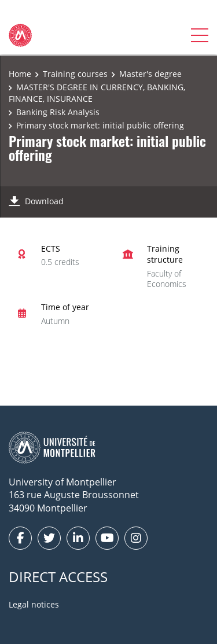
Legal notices (34, 604)
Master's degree (150, 74)
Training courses (75, 74)
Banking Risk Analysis (58, 112)
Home (20, 74)
